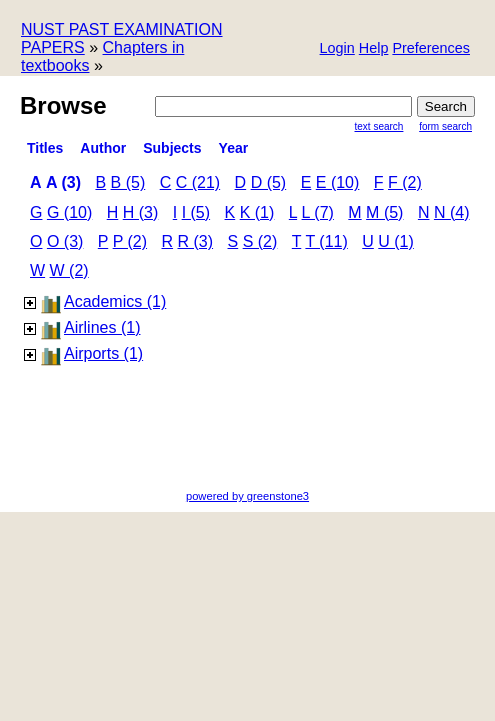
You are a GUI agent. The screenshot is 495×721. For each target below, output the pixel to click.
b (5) (128, 182)
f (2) (405, 182)
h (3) (141, 212)
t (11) (326, 241)
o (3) (65, 241)
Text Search (379, 126)
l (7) (318, 212)
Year (234, 148)
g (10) (69, 212)
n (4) (452, 212)
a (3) (63, 182)
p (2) (130, 241)
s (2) (260, 241)
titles (45, 148)
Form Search (445, 126)
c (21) (198, 182)
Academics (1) (115, 301)
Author (103, 148)
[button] (431, 49)
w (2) (69, 270)
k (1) (257, 212)
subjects (172, 148)
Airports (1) (103, 353)
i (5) (196, 212)
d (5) (269, 182)
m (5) (384, 212)
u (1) (396, 241)
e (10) (338, 182)
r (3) (196, 241)
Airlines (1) (102, 327)
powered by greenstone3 (247, 496)
